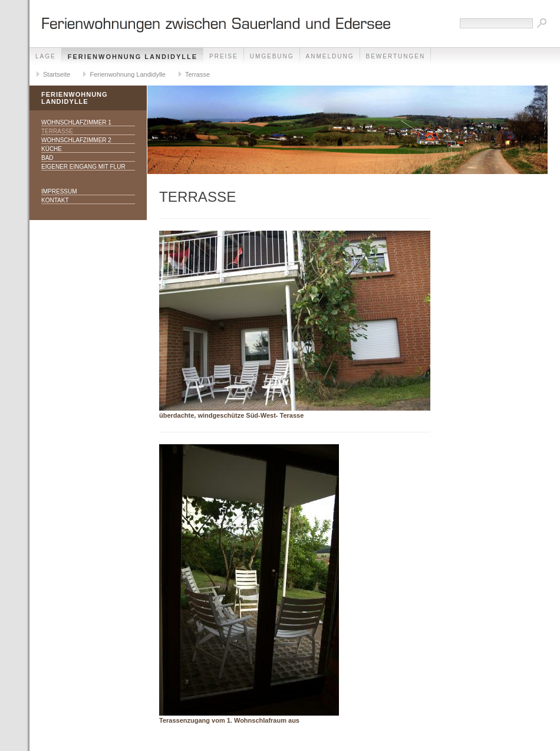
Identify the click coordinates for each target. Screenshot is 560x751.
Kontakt (55, 200)
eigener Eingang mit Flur (83, 167)
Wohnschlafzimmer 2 (76, 140)
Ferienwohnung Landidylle (133, 57)
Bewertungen (396, 56)
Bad (47, 158)
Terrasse (197, 74)
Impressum (59, 191)
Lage (46, 56)
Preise (224, 56)
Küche (52, 149)
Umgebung (272, 56)
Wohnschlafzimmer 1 (76, 122)
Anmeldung (330, 56)
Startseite (57, 74)
